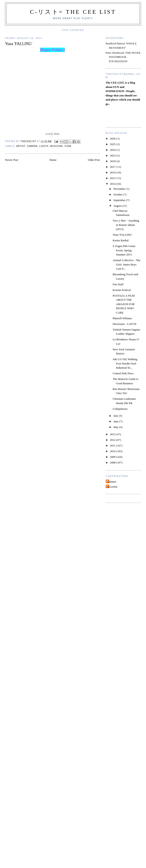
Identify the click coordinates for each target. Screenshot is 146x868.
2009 (113, 457)
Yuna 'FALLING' (122, 235)
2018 (113, 161)
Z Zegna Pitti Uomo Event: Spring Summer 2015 (124, 250)
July (116, 416)
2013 (113, 434)
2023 (113, 155)
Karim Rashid (121, 240)
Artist (21, 146)
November (120, 189)
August (118, 206)
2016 (113, 172)
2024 (113, 150)
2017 (113, 167)
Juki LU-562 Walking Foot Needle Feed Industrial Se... (125, 363)
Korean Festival (122, 290)
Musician (56, 146)
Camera (32, 146)
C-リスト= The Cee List (73, 12)
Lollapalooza (120, 409)
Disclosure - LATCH (124, 324)
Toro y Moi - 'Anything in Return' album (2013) (126, 225)
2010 (113, 451)
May (116, 427)
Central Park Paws (123, 373)
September (120, 200)
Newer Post (12, 160)
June (116, 421)
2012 (113, 440)
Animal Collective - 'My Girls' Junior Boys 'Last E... (126, 264)
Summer (112, 482)
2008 (113, 463)
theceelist (112, 487)
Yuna (68, 146)
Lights (44, 146)
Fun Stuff (118, 284)
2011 (113, 446)
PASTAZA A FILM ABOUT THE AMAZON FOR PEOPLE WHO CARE (124, 304)
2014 (113, 184)
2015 (113, 178)
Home (53, 160)
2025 (113, 144)
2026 (113, 139)
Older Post (94, 160)
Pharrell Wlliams (122, 318)
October (118, 194)
